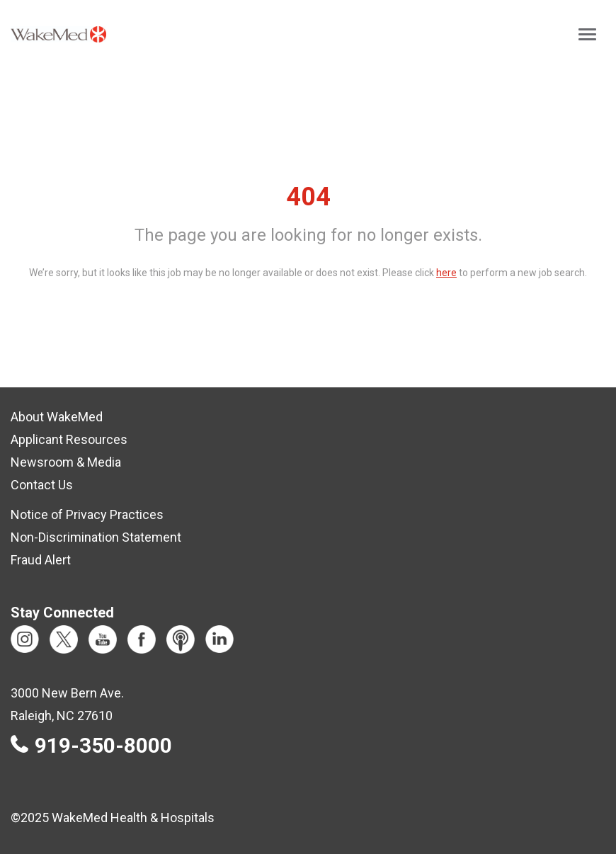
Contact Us (42, 485)
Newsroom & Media (66, 462)
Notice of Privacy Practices (87, 514)
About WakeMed (57, 417)
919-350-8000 (103, 746)
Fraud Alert (41, 560)
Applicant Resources (69, 439)
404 (308, 197)
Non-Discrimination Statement (96, 537)
